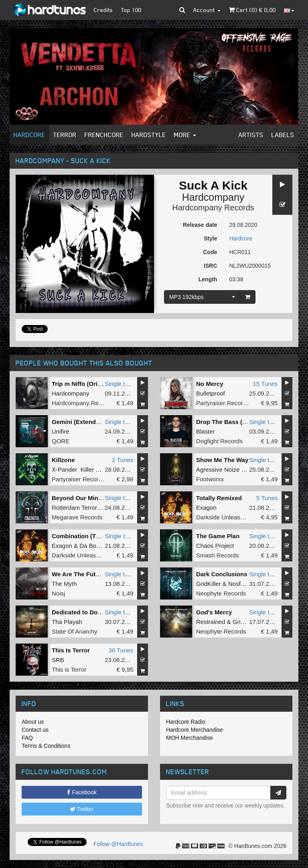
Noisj (58, 593)
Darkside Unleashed (223, 517)
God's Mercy (214, 612)
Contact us (35, 730)
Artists (251, 135)
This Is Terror (71, 650)
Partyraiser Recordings (227, 403)
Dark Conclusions (222, 574)
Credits (103, 10)
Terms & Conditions (46, 746)
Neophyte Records (221, 593)
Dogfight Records (219, 441)
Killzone (63, 460)
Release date (200, 225)
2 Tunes (123, 460)
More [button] (185, 135)
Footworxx (210, 479)
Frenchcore (104, 135)
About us (33, 722)
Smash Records (218, 555)
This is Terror (69, 669)
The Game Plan (218, 536)
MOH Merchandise (189, 738)
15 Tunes (265, 384)
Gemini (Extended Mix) (84, 422)
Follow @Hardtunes (118, 844)
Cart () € (252, 10)
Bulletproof (211, 393)
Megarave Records (77, 517)
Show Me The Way (222, 460)
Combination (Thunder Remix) (95, 536)
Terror (65, 135)
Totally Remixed (219, 498)
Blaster (206, 431)
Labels (283, 135)
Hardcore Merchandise (195, 730)
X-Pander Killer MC (78, 469)
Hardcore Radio (186, 722)
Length (208, 279)
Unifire (60, 431)
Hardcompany (213, 197)
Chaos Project (215, 546)
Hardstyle (149, 135)
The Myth (64, 584)
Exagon (206, 508)
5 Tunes (267, 498)
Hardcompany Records (213, 208)
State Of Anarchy (74, 631)
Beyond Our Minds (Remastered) (98, 498)
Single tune (120, 384)
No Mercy (210, 384)
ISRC (210, 266)
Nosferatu (241, 584)
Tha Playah (67, 622)
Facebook (82, 792)
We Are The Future (78, 574)
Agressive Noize (218, 469)
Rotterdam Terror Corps (83, 508)
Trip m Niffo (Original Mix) (88, 384)
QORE (61, 441)
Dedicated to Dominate (84, 612)
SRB (58, 660)
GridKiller (209, 584)
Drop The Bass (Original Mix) (237, 422)
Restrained (211, 622)
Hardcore (29, 135)
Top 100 (131, 10)
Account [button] (207, 10)
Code (210, 252)
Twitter (82, 809)
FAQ (27, 738)
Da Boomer (95, 546)
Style (210, 238)
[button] (182, 10)
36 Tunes (121, 650)
